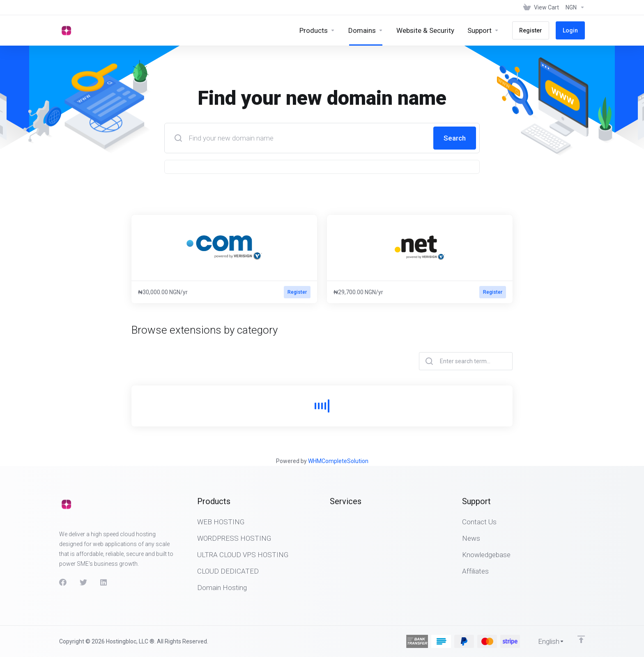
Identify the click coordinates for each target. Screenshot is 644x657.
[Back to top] (581, 639)
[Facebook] (63, 582)
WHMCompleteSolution (338, 461)
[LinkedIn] (104, 582)
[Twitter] (83, 582)
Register (297, 292)
